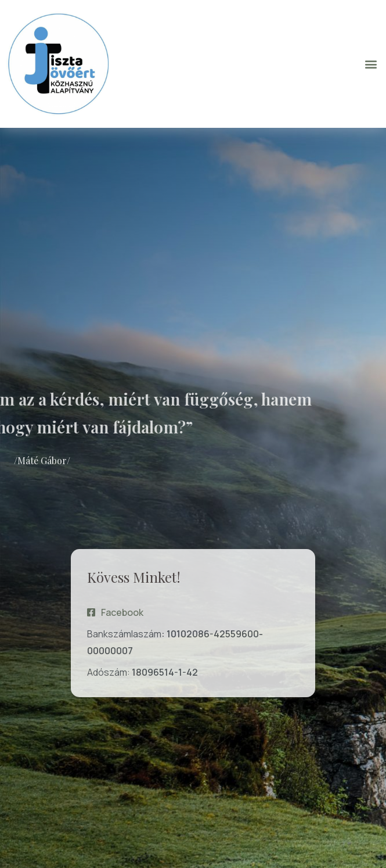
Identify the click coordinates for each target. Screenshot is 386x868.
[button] (371, 64)
